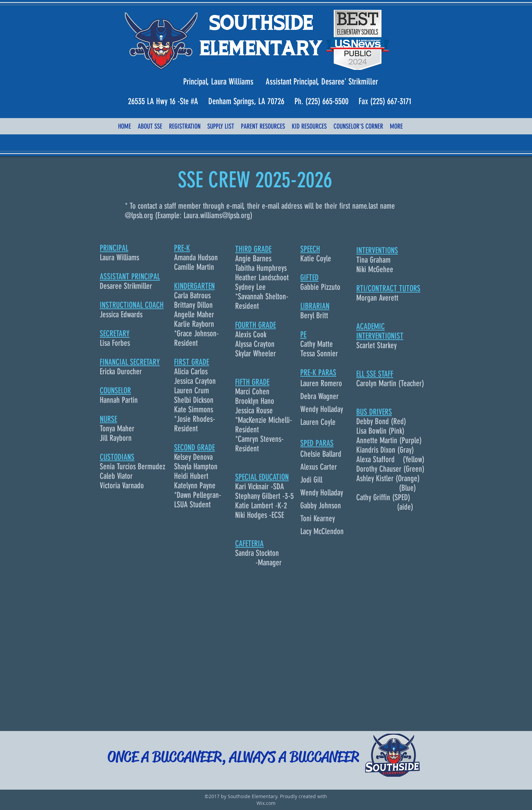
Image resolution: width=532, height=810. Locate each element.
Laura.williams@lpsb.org (217, 215)
